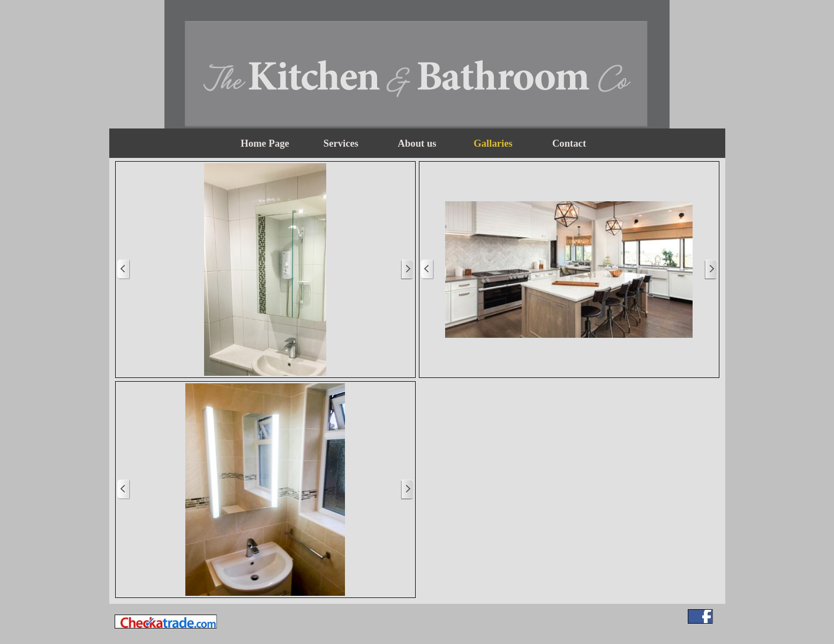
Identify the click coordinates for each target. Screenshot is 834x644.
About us (417, 143)
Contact (569, 143)
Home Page (265, 143)
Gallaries (493, 143)
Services (341, 143)
